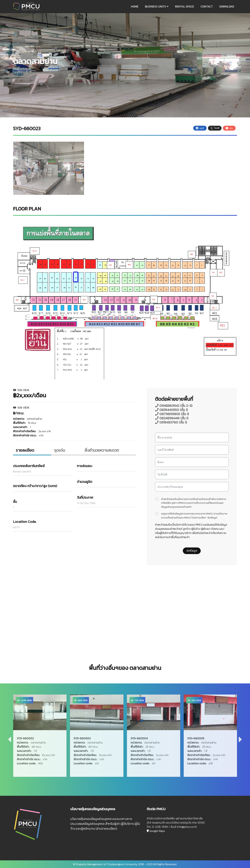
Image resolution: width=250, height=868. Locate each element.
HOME (135, 6)
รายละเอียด (25, 450)
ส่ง (229, 128)
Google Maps (156, 831)
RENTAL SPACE (184, 6)
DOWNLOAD (227, 6)
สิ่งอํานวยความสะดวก (102, 450)
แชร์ (200, 128)
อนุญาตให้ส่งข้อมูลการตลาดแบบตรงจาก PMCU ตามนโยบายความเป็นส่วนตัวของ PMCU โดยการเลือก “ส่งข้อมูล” (191, 516)
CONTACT (207, 6)
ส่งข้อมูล (192, 551)
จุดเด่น (59, 450)
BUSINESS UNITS (157, 6)
